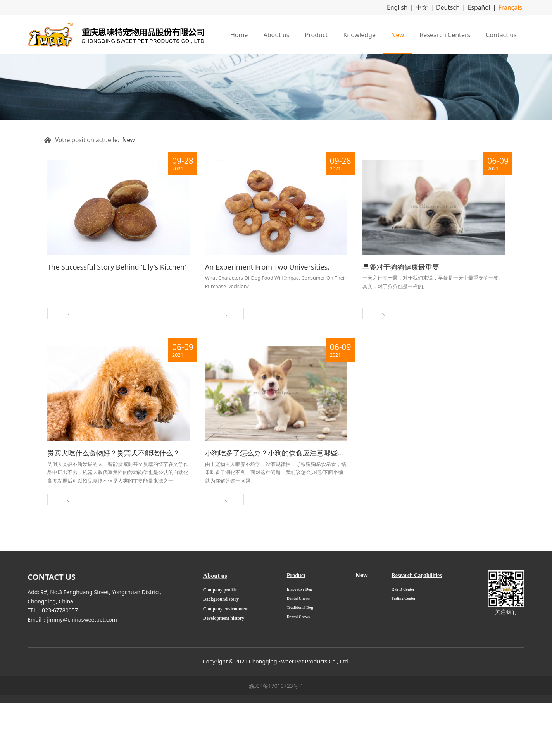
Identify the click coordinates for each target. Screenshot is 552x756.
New (398, 34)
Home (239, 34)
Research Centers (445, 34)
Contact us (501, 34)
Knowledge (359, 34)
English (410, 7)
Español (483, 7)
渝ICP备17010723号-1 (276, 739)
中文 (432, 7)
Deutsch (455, 7)
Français (512, 7)
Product (317, 34)
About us (276, 34)
